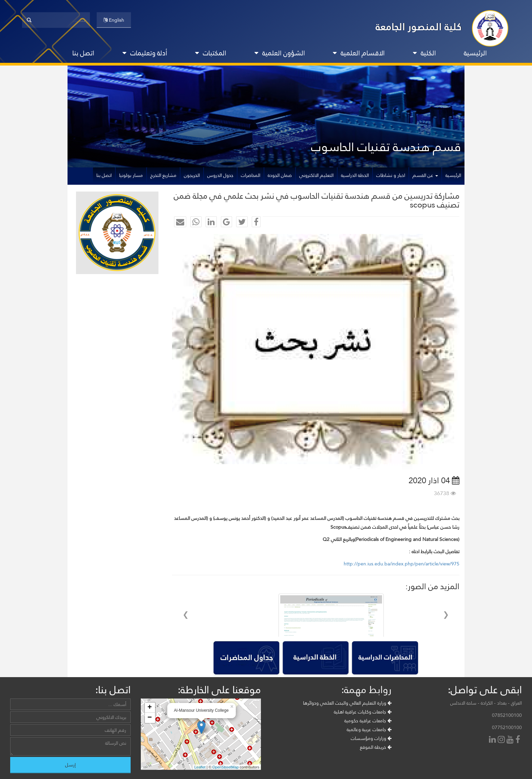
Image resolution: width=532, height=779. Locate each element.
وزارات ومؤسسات (371, 738)
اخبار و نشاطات (391, 175)
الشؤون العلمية (280, 53)
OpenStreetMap (226, 767)
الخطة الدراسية (355, 175)
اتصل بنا (83, 53)
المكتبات (211, 53)
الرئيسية (475, 53)
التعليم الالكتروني (316, 175)
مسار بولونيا (131, 175)
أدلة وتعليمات (145, 53)
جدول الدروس (220, 175)
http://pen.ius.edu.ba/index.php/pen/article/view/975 (402, 564)
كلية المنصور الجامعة (419, 27)
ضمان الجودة (280, 175)
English (114, 20)
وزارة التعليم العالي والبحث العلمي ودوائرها (347, 703)
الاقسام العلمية (359, 53)
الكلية (424, 53)
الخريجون (192, 175)
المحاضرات (251, 175)
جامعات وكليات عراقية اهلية (363, 712)
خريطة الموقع (376, 747)
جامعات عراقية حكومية (368, 721)
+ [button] (149, 708)
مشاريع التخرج (163, 175)
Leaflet (200, 767)
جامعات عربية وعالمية (369, 729)
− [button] (149, 718)
